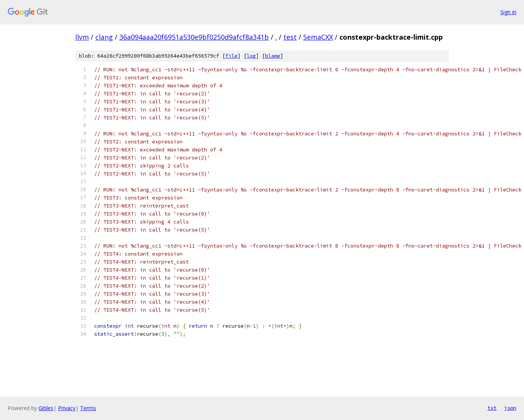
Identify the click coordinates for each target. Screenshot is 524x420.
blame (273, 56)
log (251, 56)
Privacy (67, 408)
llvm (82, 37)
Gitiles (46, 408)
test (290, 37)
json (510, 408)
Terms (88, 408)
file (231, 56)
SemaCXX (318, 37)
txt (492, 408)
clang (104, 37)
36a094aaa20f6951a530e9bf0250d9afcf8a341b (194, 37)
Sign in (508, 12)
